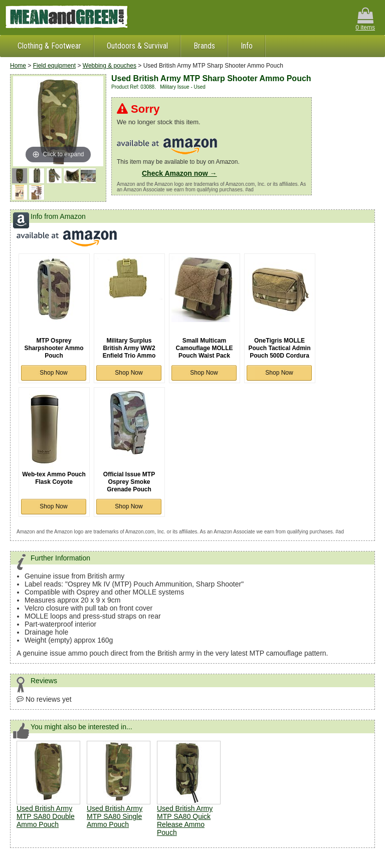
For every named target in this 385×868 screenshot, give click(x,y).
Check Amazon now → (179, 173)
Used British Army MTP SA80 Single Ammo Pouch (115, 816)
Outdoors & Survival (137, 46)
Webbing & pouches (110, 66)
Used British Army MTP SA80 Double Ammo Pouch (46, 816)
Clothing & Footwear (49, 46)
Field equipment (54, 66)
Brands (204, 46)
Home (18, 66)
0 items (365, 19)
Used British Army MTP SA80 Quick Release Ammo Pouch (185, 820)
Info (247, 46)
